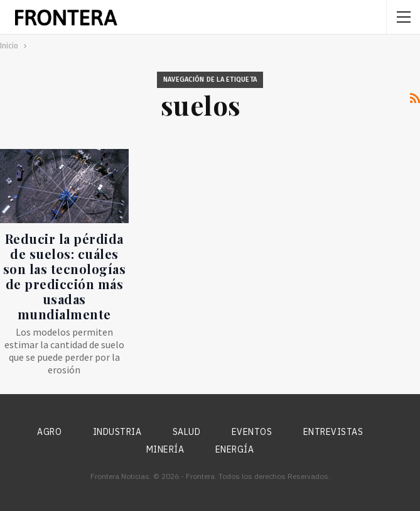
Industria (117, 432)
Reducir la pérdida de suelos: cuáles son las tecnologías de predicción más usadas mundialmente (65, 276)
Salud (187, 432)
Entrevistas (333, 432)
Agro (49, 432)
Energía (235, 449)
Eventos (252, 432)
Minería (165, 449)
